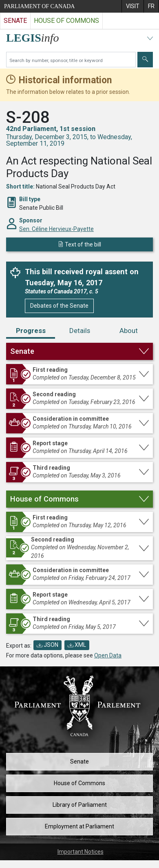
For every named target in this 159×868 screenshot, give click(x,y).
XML (77, 645)
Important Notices (81, 852)
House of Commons (79, 783)
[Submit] (145, 60)
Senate (79, 761)
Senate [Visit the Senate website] (15, 21)
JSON (47, 645)
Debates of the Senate (59, 306)
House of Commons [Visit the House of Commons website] (66, 21)
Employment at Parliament (79, 826)
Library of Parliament (80, 805)
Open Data (108, 655)
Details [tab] (80, 331)
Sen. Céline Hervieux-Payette (56, 229)
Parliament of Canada (39, 6)
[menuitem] (132, 6)
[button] (79, 351)
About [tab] (129, 331)
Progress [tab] (31, 331)
